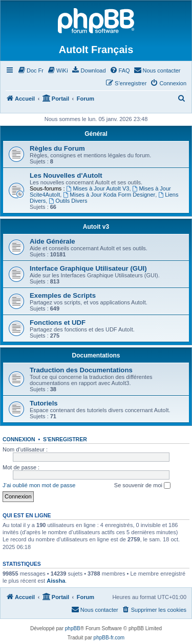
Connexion (19, 439)
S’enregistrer (65, 439)
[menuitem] (30, 70)
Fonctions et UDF (58, 323)
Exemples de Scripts (63, 295)
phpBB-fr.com (109, 638)
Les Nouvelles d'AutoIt (66, 175)
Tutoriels (44, 403)
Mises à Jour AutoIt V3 (98, 188)
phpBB (73, 628)
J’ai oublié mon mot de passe (39, 485)
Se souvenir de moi (142, 486)
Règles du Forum (57, 148)
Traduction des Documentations (81, 370)
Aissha (56, 581)
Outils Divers (68, 201)
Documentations (96, 355)
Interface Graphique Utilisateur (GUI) (88, 268)
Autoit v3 (96, 227)
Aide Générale (52, 241)
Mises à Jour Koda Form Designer (109, 195)
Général (96, 134)
